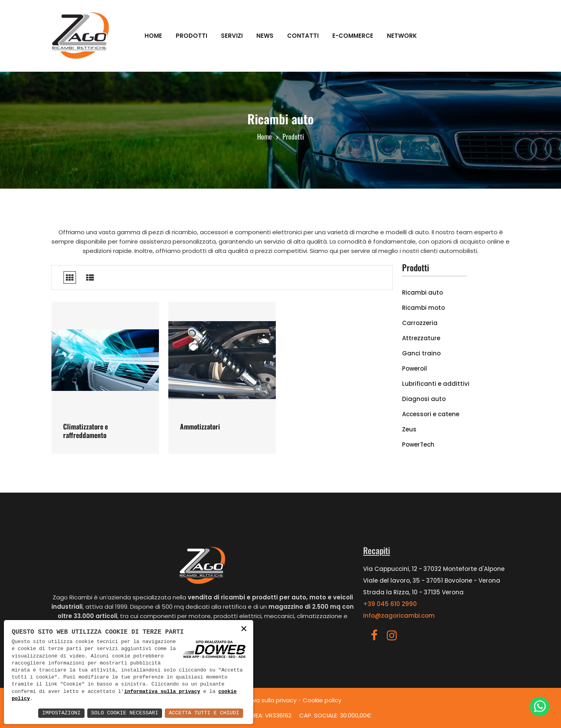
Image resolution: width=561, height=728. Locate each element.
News (265, 36)
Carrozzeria (420, 323)
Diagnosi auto (424, 399)
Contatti (303, 36)
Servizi (232, 36)
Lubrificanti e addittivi (436, 384)
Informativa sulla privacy (261, 700)
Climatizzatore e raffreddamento (86, 431)
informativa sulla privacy (162, 692)
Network (402, 36)
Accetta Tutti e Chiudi (203, 713)
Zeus (409, 429)
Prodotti (191, 36)
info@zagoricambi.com (399, 616)
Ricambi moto (423, 308)
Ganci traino (421, 353)
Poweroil (415, 368)
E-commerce (353, 36)
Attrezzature (421, 338)
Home (153, 36)
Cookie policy (322, 700)
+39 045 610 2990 (390, 604)
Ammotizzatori (200, 426)
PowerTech (418, 444)
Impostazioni (58, 713)
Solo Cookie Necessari (122, 713)
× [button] (244, 629)
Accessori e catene (431, 414)
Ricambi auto (423, 292)
